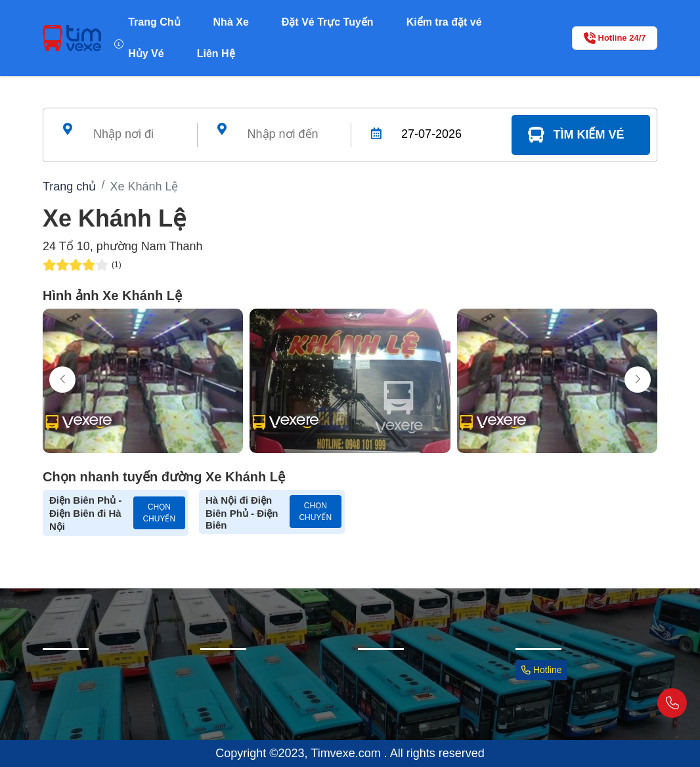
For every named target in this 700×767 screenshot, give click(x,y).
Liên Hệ (216, 54)
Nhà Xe (231, 22)
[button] (638, 380)
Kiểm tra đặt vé (444, 22)
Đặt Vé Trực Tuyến (328, 22)
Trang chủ (69, 186)
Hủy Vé (146, 54)
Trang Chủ (154, 22)
